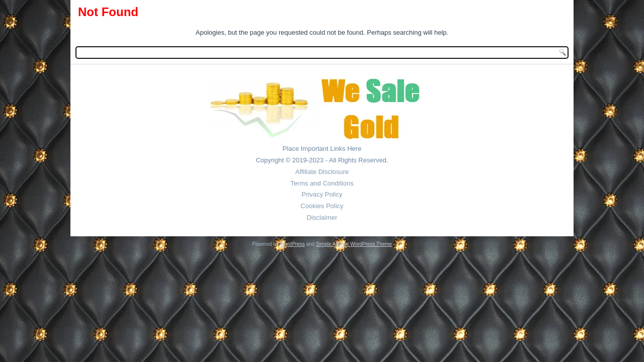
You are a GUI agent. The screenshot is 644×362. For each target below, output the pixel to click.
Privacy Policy (322, 194)
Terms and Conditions (322, 183)
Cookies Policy (322, 206)
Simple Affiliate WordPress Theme (354, 244)
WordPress (292, 244)
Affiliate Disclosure (322, 172)
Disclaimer (322, 217)
